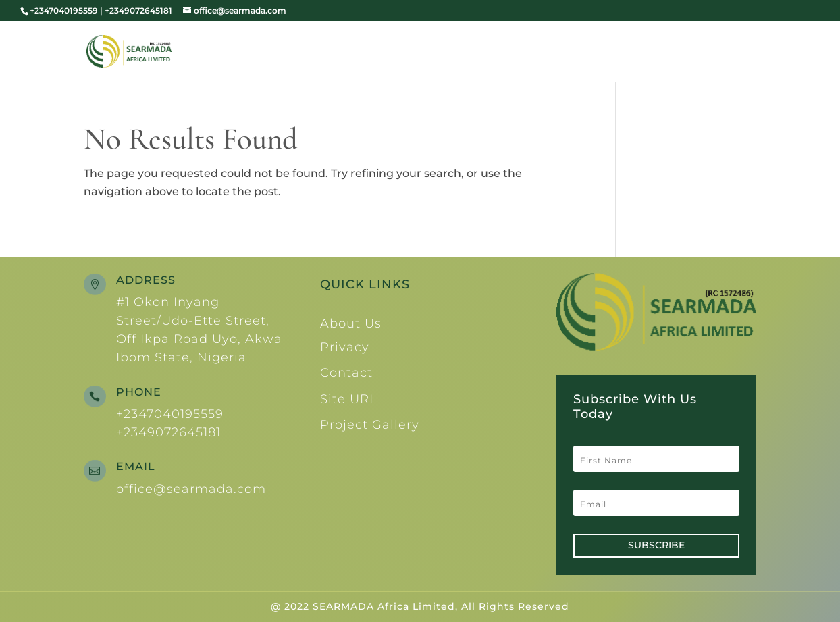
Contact (346, 373)
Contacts (724, 53)
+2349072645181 (168, 432)
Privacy (345, 347)
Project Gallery (370, 425)
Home (426, 53)
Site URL (349, 399)
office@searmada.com (191, 489)
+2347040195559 (170, 414)
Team (568, 53)
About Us (491, 53)
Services (632, 53)
